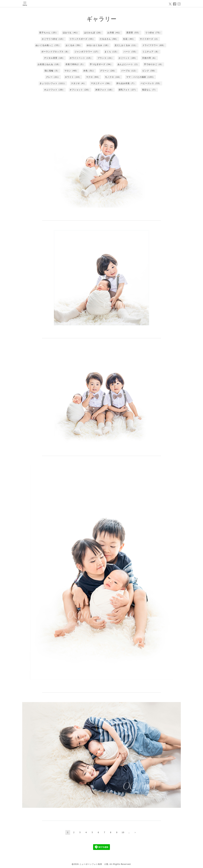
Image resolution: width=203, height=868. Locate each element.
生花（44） (129, 39)
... (129, 832)
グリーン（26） (108, 71)
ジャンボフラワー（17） (87, 52)
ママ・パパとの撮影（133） (141, 77)
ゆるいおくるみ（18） (98, 45)
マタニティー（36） (101, 83)
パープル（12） (129, 71)
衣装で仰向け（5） (75, 64)
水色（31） (89, 71)
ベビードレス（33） (151, 83)
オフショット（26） (80, 90)
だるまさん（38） (109, 39)
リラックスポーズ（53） (82, 39)
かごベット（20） (128, 58)
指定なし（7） (149, 90)
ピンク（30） (149, 71)
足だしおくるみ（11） (126, 45)
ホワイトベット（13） (81, 58)
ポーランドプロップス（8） (55, 52)
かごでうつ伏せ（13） (53, 39)
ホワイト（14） (73, 77)
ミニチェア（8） (151, 52)
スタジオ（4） (78, 83)
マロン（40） (71, 71)
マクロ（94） (93, 77)
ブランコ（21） (106, 58)
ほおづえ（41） (71, 33)
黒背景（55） (133, 33)
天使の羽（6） (149, 58)
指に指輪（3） (52, 71)
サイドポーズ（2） (149, 39)
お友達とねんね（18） (49, 64)
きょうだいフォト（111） (53, 83)
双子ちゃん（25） (48, 33)
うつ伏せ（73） (153, 33)
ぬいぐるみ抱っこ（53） (48, 45)
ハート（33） (130, 52)
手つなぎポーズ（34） (101, 64)
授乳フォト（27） (128, 90)
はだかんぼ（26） (93, 33)
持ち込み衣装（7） (126, 83)
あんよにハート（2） (128, 64)
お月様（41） (114, 33)
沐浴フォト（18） (104, 90)
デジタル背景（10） (54, 58)
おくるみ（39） (74, 45)
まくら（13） (111, 52)
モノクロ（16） (113, 77)
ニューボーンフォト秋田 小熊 (94, 864)
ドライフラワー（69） (154, 45)
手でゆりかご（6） (154, 64)
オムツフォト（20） (54, 90)
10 (123, 832)
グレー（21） (53, 77)
